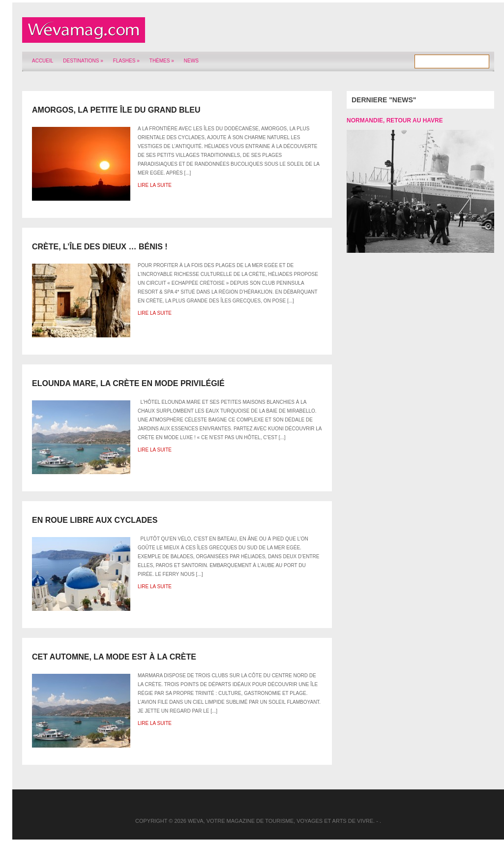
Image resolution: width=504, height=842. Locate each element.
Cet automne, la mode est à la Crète (114, 657)
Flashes (126, 61)
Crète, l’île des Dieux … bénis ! (100, 247)
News (191, 61)
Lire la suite (155, 185)
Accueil (43, 61)
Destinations (83, 61)
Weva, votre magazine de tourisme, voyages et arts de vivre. (281, 821)
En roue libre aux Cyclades (95, 520)
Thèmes (162, 61)
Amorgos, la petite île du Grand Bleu (116, 110)
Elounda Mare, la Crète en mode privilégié (128, 383)
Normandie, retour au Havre (395, 120)
